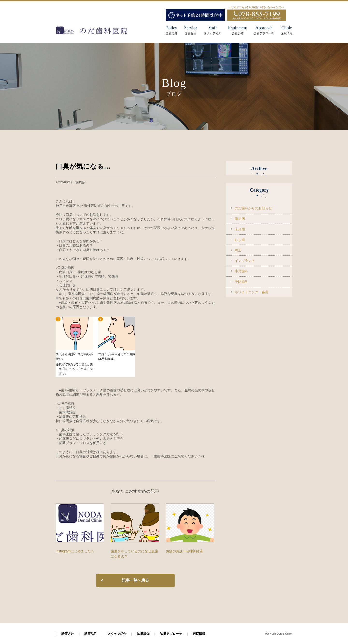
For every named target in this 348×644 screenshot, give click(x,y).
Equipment (237, 30)
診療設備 (143, 634)
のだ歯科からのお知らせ (253, 208)
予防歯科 (241, 282)
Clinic (287, 30)
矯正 (238, 250)
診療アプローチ (171, 634)
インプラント (245, 261)
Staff (213, 30)
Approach (264, 30)
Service (191, 30)
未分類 (240, 229)
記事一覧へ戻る (135, 580)
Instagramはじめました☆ (75, 551)
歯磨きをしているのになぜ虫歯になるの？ (134, 554)
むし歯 (240, 240)
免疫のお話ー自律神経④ (184, 551)
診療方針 (68, 634)
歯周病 (240, 219)
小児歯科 (241, 271)
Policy (172, 28)
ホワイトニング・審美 (252, 292)
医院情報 (199, 634)
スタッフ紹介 (117, 634)
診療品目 (91, 634)
